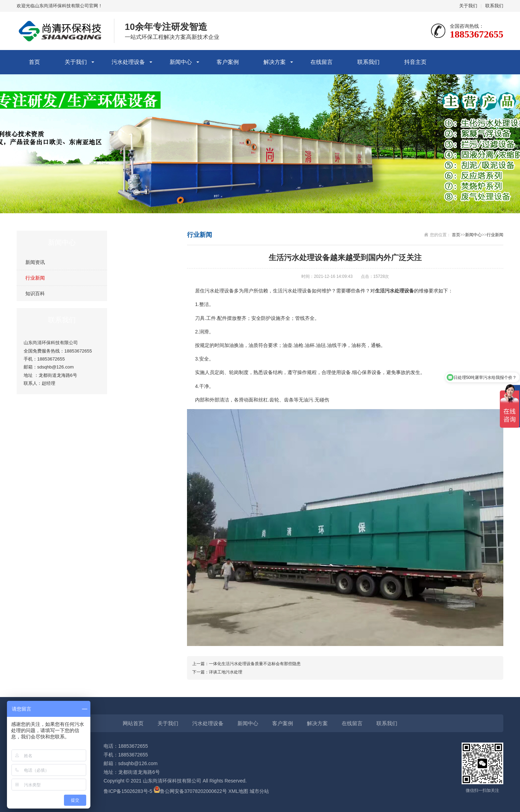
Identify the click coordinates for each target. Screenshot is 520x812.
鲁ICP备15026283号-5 (128, 791)
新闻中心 (181, 62)
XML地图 (238, 791)
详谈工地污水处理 (226, 672)
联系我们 (494, 6)
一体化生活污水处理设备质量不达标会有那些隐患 (255, 664)
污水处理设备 (128, 62)
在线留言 (322, 62)
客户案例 (228, 62)
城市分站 (259, 791)
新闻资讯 (35, 262)
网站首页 (133, 723)
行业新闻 (35, 278)
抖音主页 (415, 62)
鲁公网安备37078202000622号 (193, 791)
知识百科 (35, 293)
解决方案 (275, 62)
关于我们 (468, 6)
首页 (34, 62)
